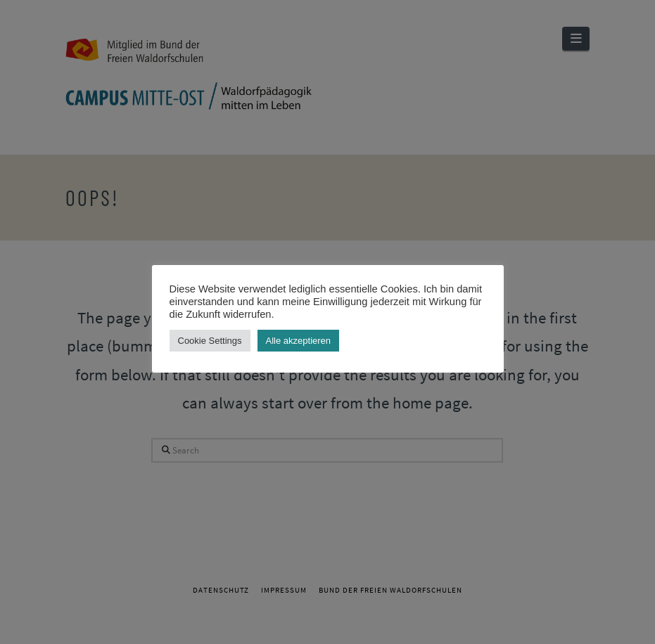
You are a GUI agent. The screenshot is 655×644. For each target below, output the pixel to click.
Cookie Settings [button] (210, 341)
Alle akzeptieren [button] (299, 341)
